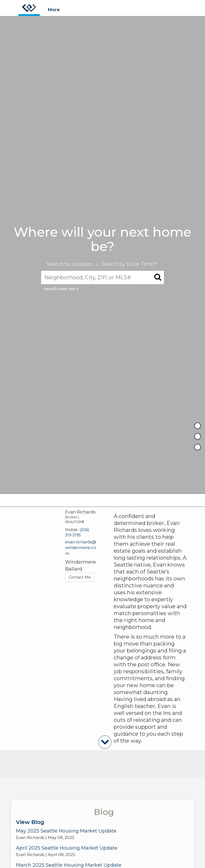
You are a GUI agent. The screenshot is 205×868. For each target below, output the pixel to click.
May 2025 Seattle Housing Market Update (66, 831)
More (54, 10)
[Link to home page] (29, 8)
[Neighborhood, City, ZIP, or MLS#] (103, 278)
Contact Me (80, 577)
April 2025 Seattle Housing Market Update (67, 848)
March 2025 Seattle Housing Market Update (69, 865)
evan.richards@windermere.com (81, 548)
